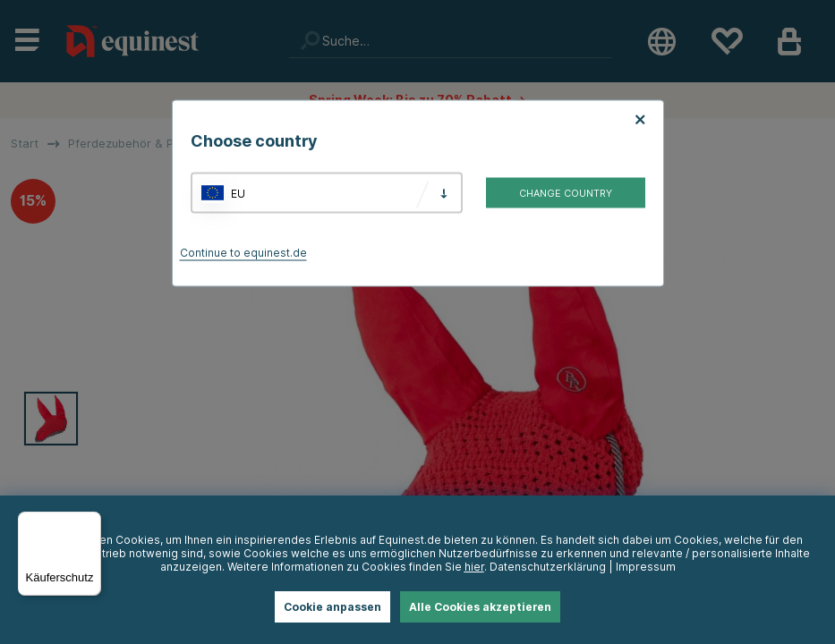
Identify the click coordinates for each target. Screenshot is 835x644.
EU (238, 193)
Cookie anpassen (332, 607)
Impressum (646, 567)
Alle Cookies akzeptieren (480, 607)
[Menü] (90, 522)
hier (474, 567)
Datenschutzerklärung (548, 567)
